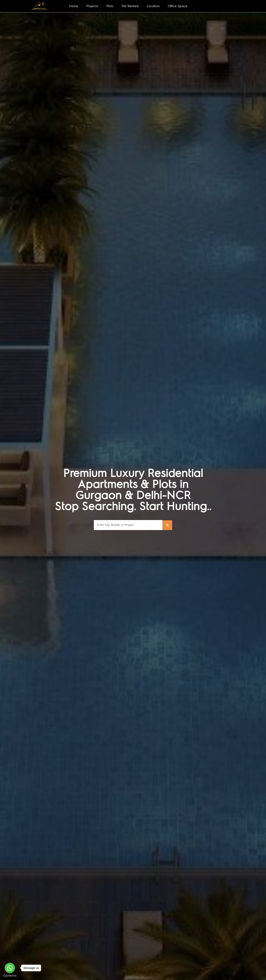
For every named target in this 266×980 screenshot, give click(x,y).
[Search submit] (167, 525)
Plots (110, 6)
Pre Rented (130, 6)
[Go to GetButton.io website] (10, 976)
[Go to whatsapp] (10, 968)
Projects (92, 6)
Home (74, 6)
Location (153, 6)
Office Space (178, 6)
